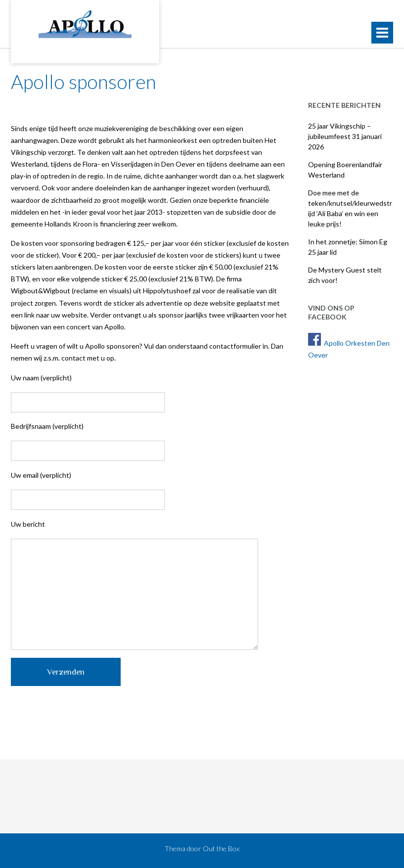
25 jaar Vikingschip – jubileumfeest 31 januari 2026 (345, 136)
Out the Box (221, 848)
